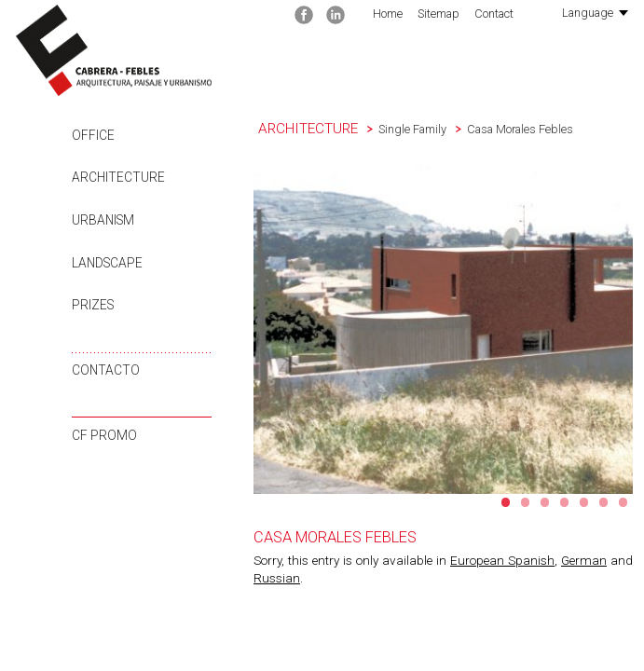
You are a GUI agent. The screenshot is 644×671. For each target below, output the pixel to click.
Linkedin (336, 15)
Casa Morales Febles (520, 129)
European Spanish (502, 560)
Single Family (412, 129)
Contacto (106, 370)
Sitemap (438, 14)
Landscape (107, 263)
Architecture (118, 177)
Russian (277, 578)
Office (93, 135)
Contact (494, 14)
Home (388, 14)
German (584, 560)
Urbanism (103, 220)
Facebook (304, 15)
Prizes (93, 305)
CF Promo (104, 435)
